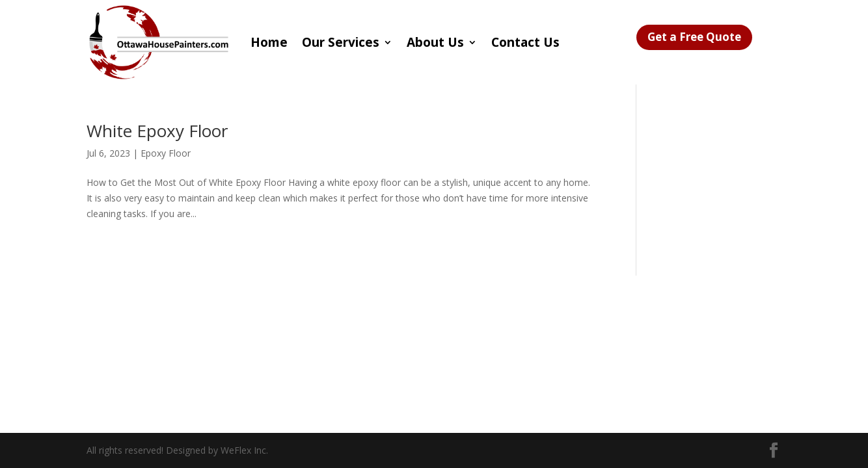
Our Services (341, 42)
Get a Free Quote (694, 37)
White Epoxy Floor (157, 131)
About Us (435, 42)
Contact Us (525, 42)
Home (269, 42)
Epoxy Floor (166, 153)
